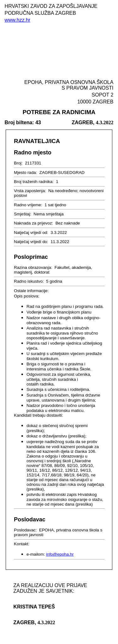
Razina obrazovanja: (34, 267)
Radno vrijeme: (28, 205)
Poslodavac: (26, 530)
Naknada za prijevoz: (34, 223)
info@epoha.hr (60, 554)
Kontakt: (22, 544)
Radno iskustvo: (29, 281)
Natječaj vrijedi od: (32, 233)
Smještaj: (23, 214)
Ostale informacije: (32, 291)
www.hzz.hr (18, 20)
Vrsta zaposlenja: (30, 191)
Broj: (19, 163)
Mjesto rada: (26, 172)
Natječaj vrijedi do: (32, 242)
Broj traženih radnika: (34, 182)
